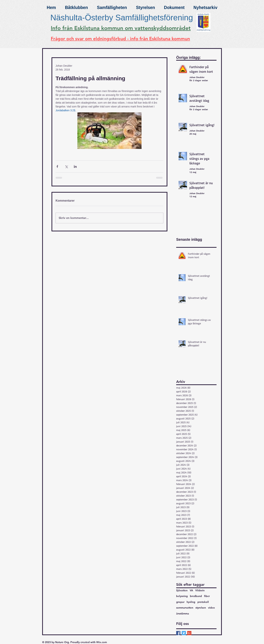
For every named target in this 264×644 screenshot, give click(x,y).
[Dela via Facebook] (57, 166)
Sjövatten (182, 590)
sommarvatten (185, 608)
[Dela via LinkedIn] (75, 166)
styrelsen (201, 608)
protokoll (203, 602)
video (211, 608)
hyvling (191, 602)
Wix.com (102, 642)
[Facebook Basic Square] (178, 633)
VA (191, 590)
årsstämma (183, 614)
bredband (196, 596)
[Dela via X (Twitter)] (66, 166)
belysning (182, 596)
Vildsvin (200, 590)
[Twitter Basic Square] (184, 633)
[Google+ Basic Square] (189, 633)
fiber (207, 596)
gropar (180, 602)
